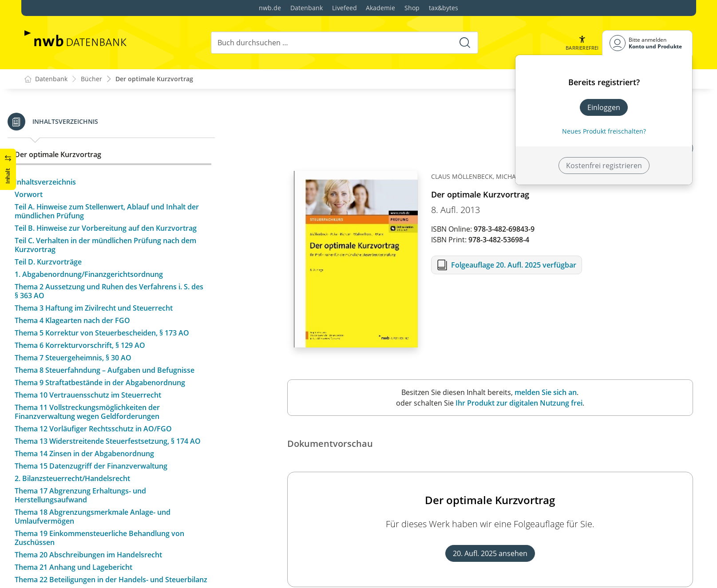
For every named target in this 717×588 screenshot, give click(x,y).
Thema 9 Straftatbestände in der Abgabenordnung (117, 400)
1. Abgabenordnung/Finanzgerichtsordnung (106, 283)
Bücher (91, 79)
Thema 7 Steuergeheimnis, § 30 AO (90, 367)
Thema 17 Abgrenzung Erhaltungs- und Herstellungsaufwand (97, 522)
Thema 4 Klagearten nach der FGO (89, 329)
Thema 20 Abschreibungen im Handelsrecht (105, 581)
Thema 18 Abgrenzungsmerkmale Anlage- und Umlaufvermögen (109, 543)
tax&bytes (444, 8)
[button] (582, 43)
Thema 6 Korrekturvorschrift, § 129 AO (97, 354)
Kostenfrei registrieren (604, 166)
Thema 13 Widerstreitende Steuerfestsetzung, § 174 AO (118, 463)
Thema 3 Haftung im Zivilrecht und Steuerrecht (111, 317)
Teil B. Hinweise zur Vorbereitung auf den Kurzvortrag (101, 233)
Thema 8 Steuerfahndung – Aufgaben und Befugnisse (102, 383)
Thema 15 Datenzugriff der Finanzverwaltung (108, 493)
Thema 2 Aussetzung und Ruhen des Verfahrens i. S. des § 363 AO (113, 300)
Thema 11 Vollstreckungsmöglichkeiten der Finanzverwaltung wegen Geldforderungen (104, 430)
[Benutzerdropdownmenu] (647, 43)
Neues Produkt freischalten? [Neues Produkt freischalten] (604, 131)
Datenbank (307, 8)
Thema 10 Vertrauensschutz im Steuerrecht (105, 413)
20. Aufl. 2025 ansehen (490, 554)
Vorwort (46, 194)
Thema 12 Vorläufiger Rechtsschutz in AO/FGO (110, 446)
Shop (412, 8)
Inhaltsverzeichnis (62, 182)
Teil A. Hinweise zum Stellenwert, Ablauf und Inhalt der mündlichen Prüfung (117, 211)
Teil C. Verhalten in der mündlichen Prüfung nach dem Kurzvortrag (114, 254)
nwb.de (270, 8)
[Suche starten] (465, 43)
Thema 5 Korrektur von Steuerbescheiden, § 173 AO (119, 342)
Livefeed (345, 8)
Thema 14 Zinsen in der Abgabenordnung (101, 480)
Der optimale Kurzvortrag (154, 79)
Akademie (380, 8)
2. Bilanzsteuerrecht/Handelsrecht (89, 505)
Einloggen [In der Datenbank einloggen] (604, 107)
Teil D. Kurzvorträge (65, 271)
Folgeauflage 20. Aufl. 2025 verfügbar (514, 265)
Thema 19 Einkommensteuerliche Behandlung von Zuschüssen (116, 564)
